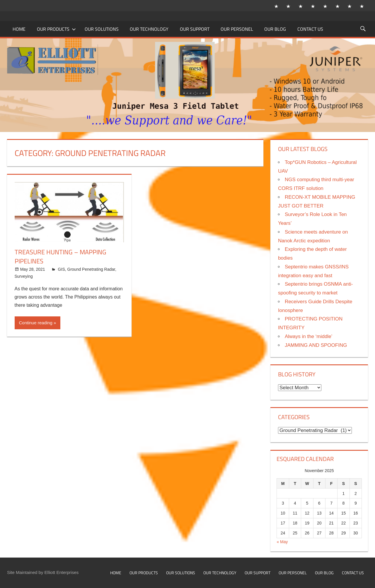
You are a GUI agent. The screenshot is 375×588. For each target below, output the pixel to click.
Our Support (195, 29)
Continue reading (36, 323)
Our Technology (149, 29)
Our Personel (237, 29)
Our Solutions (102, 29)
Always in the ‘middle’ (309, 336)
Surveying (24, 276)
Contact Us (310, 29)
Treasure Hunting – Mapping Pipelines (60, 257)
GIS (62, 269)
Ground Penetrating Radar (91, 269)
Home (19, 29)
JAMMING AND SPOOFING (316, 345)
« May (282, 542)
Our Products (56, 29)
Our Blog (275, 29)
